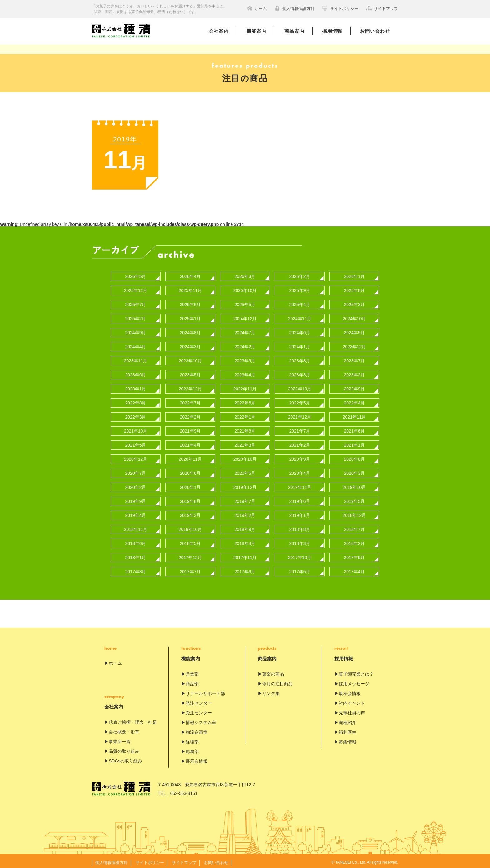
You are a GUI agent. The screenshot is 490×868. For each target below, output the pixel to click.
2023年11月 (136, 358)
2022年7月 (190, 400)
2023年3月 (300, 372)
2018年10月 (190, 527)
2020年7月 (136, 470)
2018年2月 (355, 541)
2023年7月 (355, 358)
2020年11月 (190, 456)
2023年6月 (136, 372)
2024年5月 (355, 330)
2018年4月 (245, 541)
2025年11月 (190, 288)
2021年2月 (300, 442)
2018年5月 (190, 541)
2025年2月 (136, 316)
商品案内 (294, 31)
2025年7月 (136, 302)
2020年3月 (355, 470)
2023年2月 (355, 372)
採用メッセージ (354, 681)
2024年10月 (355, 316)
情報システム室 (201, 720)
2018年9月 (245, 527)
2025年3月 (355, 302)
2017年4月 (355, 569)
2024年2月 (245, 344)
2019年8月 (190, 498)
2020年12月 (136, 456)
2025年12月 (136, 288)
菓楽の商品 (273, 671)
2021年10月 (136, 428)
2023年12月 (355, 344)
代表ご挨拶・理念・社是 (133, 719)
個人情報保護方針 (295, 8)
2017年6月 (245, 569)
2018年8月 (300, 527)
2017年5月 (300, 569)
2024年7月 (245, 330)
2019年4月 (136, 513)
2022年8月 (136, 400)
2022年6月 (245, 400)
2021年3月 (245, 442)
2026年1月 (355, 274)
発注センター (199, 700)
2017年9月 (355, 555)
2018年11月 (136, 527)
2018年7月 (355, 527)
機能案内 (257, 31)
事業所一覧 (120, 739)
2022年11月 (245, 386)
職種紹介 (347, 720)
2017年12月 (190, 555)
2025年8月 (355, 288)
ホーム (257, 8)
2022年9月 (355, 386)
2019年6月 (300, 498)
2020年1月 (190, 484)
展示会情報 (197, 758)
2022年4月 (355, 400)
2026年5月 (136, 274)
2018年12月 (355, 513)
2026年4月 (190, 274)
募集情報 (347, 739)
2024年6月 (300, 330)
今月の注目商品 (277, 681)
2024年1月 (300, 344)
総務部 (192, 749)
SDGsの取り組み (125, 758)
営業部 (192, 671)
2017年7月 (190, 569)
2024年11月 (300, 316)
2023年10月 (190, 358)
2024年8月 (190, 330)
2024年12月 (245, 316)
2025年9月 (300, 288)
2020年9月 (300, 456)
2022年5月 (300, 400)
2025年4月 (300, 302)
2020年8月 (355, 456)
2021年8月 (245, 428)
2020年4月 (300, 470)
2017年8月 (136, 569)
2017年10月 (300, 555)
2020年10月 (245, 456)
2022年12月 (190, 386)
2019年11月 (300, 484)
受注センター (199, 710)
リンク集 (271, 691)
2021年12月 (300, 414)
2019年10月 (355, 484)
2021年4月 (190, 442)
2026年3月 (245, 274)
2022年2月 (190, 414)
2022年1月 (245, 414)
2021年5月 (136, 442)
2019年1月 (300, 513)
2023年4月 (245, 372)
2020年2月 (136, 484)
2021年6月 (355, 428)
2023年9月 (245, 358)
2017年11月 (245, 555)
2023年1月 (136, 386)
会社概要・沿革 (124, 729)
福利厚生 (347, 729)
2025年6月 (190, 302)
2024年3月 (190, 344)
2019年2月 (245, 513)
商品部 (192, 681)
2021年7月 (300, 428)
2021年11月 (355, 414)
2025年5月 (245, 302)
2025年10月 (245, 288)
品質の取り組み (124, 748)
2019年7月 (245, 498)
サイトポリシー (340, 8)
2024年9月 (136, 330)
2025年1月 (190, 316)
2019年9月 (136, 498)
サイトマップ (382, 8)
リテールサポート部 (205, 691)
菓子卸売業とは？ (356, 671)
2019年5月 (355, 498)
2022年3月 (136, 414)
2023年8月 (300, 358)
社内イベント (352, 700)
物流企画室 (197, 729)
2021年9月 (190, 428)
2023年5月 (190, 372)
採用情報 (332, 31)
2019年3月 (190, 513)
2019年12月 (245, 484)
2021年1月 (355, 442)
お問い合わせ (375, 31)
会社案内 (219, 31)
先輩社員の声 (352, 710)
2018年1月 (136, 555)
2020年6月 (190, 470)
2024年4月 (136, 344)
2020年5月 (245, 470)
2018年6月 (136, 541)
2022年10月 (300, 386)
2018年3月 (300, 541)
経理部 (192, 739)
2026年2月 (300, 274)
